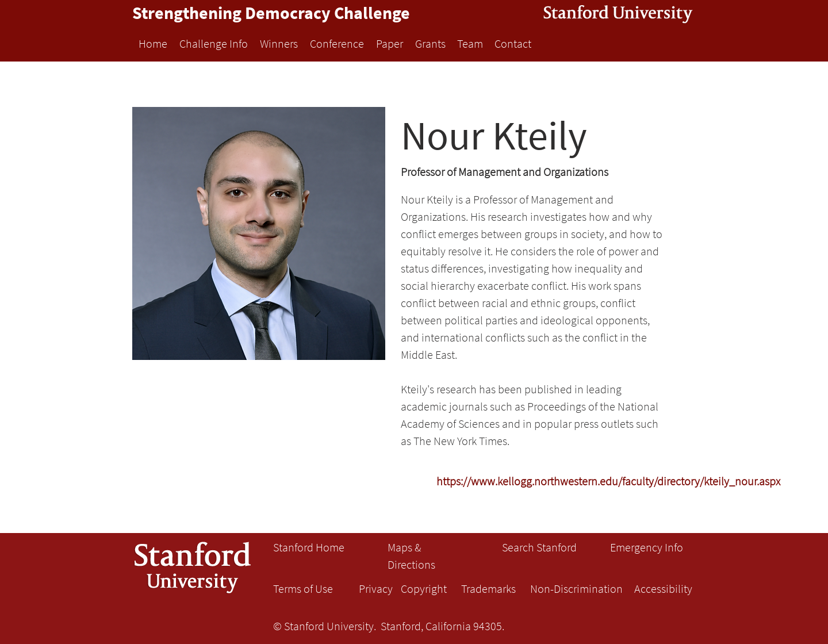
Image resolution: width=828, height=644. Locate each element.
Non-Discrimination (576, 589)
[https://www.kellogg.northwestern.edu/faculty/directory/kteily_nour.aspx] (608, 481)
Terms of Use (303, 589)
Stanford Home (309, 547)
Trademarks (488, 589)
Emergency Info (647, 547)
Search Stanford (539, 547)
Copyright (424, 589)
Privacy (376, 589)
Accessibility (663, 589)
